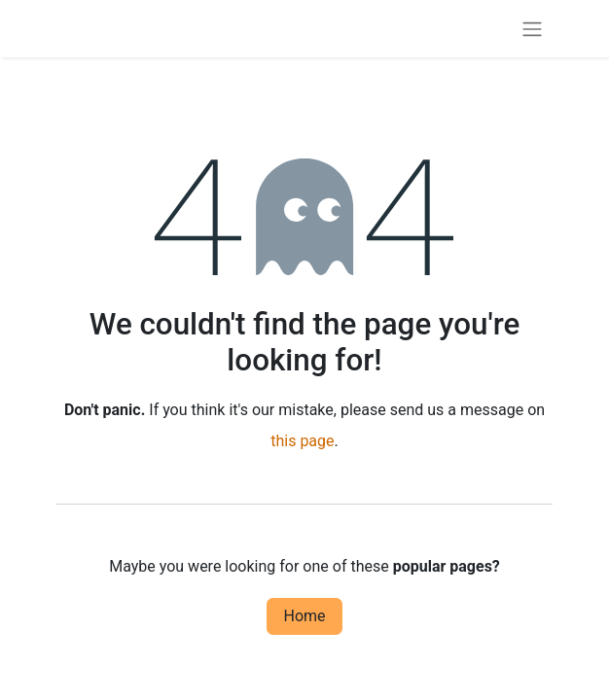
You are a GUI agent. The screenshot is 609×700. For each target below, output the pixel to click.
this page (302, 441)
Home (304, 616)
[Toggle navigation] (532, 29)
